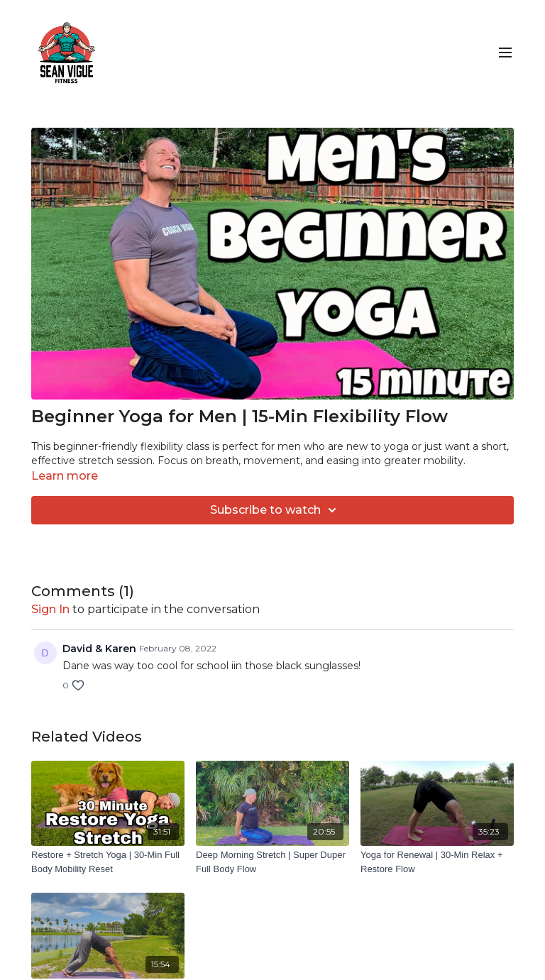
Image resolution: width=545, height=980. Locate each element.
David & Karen (99, 649)
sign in (50, 609)
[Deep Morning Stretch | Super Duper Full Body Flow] (272, 862)
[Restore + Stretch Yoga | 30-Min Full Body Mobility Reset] (108, 862)
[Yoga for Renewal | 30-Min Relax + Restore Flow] (437, 862)
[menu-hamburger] (505, 53)
